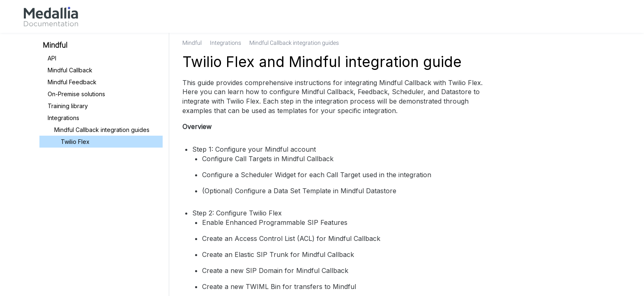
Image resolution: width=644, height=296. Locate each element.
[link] (51, 16)
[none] (595, 43)
